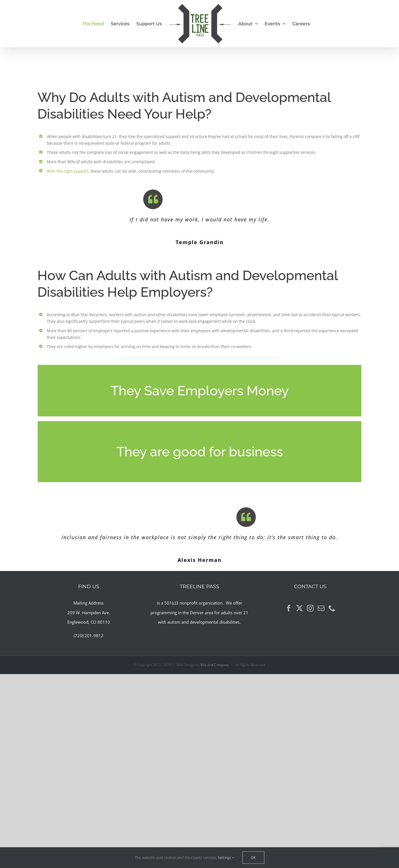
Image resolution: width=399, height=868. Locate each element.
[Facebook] (289, 608)
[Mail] (321, 608)
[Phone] (332, 608)
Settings (226, 857)
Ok (253, 857)
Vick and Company (214, 665)
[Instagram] (310, 608)
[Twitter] (300, 608)
